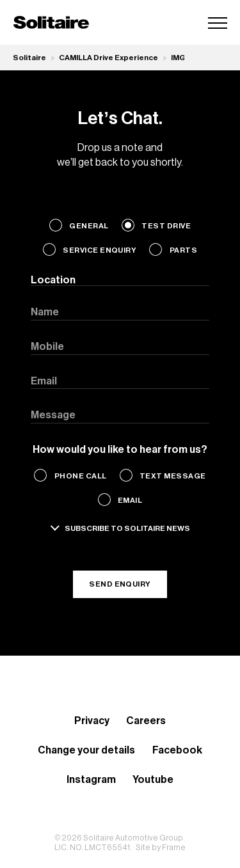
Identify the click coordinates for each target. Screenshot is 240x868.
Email (130, 500)
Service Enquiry (100, 250)
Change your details (86, 750)
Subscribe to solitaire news (127, 528)
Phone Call (81, 476)
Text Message (173, 476)
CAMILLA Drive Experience (108, 58)
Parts (183, 250)
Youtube (153, 780)
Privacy (92, 721)
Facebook (177, 750)
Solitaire (29, 58)
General (89, 226)
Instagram (91, 780)
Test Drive (166, 226)
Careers (146, 721)
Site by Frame (161, 848)
